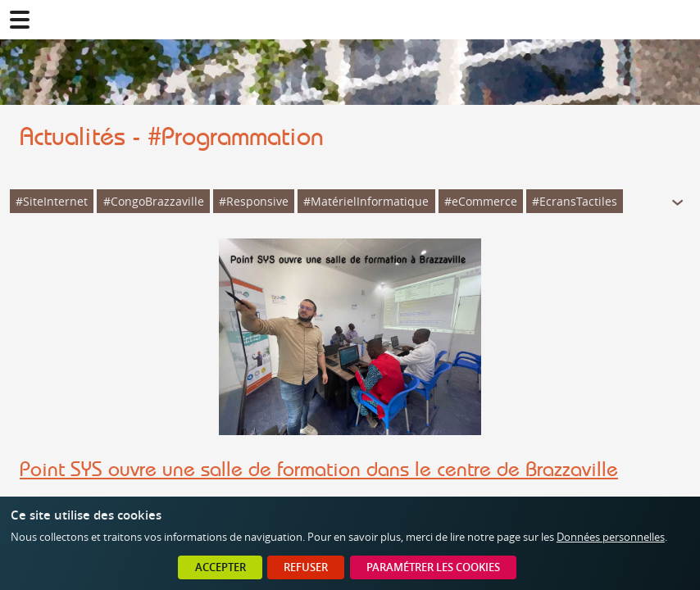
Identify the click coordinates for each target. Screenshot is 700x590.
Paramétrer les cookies (433, 567)
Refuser (306, 567)
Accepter (220, 567)
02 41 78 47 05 (680, 20)
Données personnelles (611, 537)
